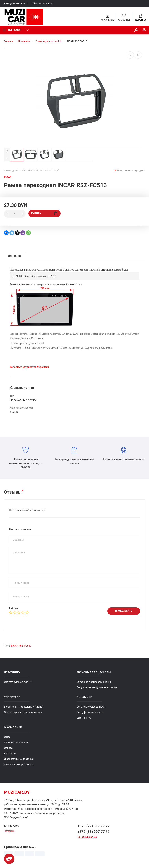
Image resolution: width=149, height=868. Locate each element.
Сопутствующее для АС (91, 710)
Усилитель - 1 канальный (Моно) (24, 710)
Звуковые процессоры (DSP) (94, 685)
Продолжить (122, 614)
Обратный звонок (46, 3)
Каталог (12, 32)
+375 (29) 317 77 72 (16, 3)
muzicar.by (17, 795)
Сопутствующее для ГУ (18, 685)
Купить (44, 216)
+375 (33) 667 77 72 (94, 834)
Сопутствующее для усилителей (23, 715)
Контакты (10, 756)
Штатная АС (84, 721)
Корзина (141, 18)
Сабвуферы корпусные (90, 715)
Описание (15, 258)
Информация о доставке (19, 762)
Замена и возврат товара (19, 767)
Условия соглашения (17, 745)
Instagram (10, 834)
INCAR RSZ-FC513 (21, 649)
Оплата (8, 751)
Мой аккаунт (141, 31)
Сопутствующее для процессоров (97, 690)
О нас (7, 740)
